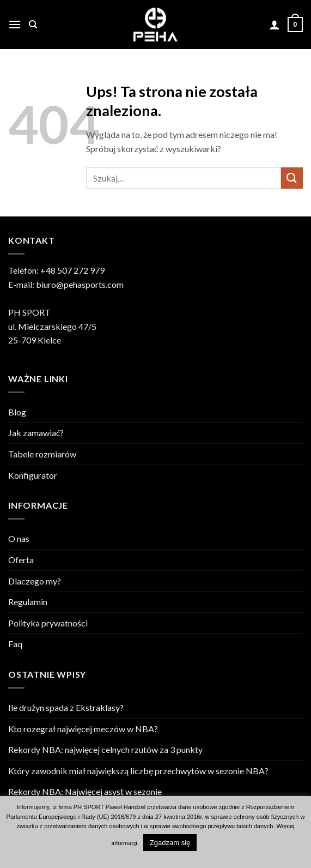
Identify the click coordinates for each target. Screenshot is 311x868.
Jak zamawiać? (36, 433)
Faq (15, 644)
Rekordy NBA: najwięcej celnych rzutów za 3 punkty (105, 749)
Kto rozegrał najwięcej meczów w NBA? (83, 729)
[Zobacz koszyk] (295, 25)
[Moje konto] (275, 25)
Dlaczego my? (35, 581)
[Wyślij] (292, 178)
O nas (19, 538)
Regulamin (28, 602)
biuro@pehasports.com (80, 284)
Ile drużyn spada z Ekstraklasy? (66, 707)
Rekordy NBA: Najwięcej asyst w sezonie (85, 791)
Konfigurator (33, 475)
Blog (17, 412)
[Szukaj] (33, 25)
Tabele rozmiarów (42, 454)
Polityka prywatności (48, 623)
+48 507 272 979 (72, 270)
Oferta (21, 560)
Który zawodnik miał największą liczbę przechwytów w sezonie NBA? (138, 771)
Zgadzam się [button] (170, 843)
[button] (15, 24)
